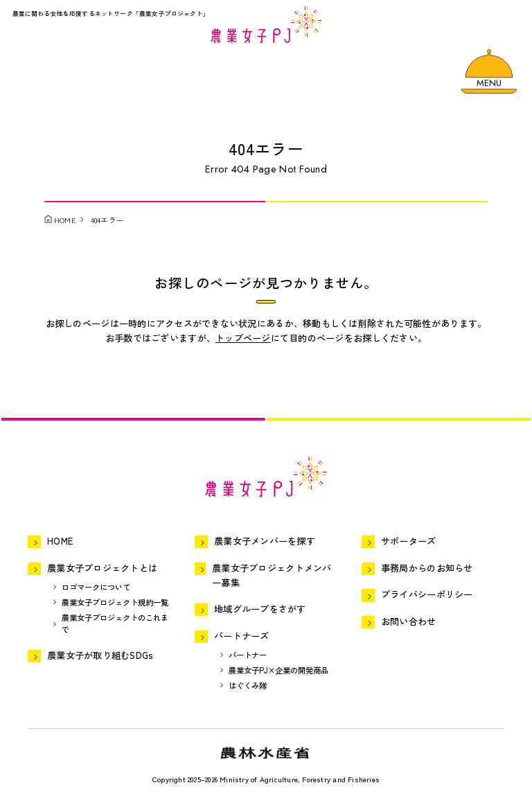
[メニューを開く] (489, 72)
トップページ (243, 338)
